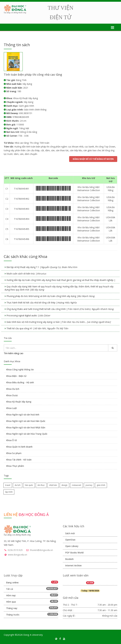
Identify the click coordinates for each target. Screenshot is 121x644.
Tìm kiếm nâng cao (14, 353)
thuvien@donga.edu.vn (41, 550)
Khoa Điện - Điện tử (16, 376)
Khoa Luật (12, 408)
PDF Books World (74, 553)
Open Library (72, 546)
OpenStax (70, 540)
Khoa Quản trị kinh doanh (19, 447)
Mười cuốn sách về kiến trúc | (26, 274)
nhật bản (53, 485)
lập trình (9, 492)
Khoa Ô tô (12, 440)
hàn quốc (29, 485)
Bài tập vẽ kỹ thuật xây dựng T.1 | (42, 267)
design (64, 485)
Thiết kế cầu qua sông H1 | (37, 328)
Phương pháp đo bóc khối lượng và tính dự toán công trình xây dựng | (50, 296)
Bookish (69, 559)
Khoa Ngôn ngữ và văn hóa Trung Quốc (27, 434)
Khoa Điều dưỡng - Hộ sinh (20, 382)
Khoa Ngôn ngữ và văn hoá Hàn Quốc (26, 421)
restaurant (76, 485)
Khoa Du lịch (13, 389)
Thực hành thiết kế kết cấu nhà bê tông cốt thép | (42, 303)
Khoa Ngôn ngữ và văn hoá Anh (23, 415)
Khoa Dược (12, 395)
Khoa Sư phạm (14, 453)
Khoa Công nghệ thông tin (20, 369)
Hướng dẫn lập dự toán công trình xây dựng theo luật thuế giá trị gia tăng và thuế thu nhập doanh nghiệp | (61, 280)
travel (8, 485)
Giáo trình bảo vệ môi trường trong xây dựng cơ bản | (59, 322)
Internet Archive (73, 565)
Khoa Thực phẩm (15, 466)
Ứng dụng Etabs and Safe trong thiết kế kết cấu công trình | (60, 309)
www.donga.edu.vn (17, 555)
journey (89, 485)
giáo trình (101, 485)
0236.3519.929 (15, 550)
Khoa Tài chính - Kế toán (19, 460)
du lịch (18, 485)
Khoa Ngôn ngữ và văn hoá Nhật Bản (26, 427)
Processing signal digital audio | (28, 315)
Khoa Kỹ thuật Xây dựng (19, 402)
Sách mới (70, 533)
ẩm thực (41, 485)
